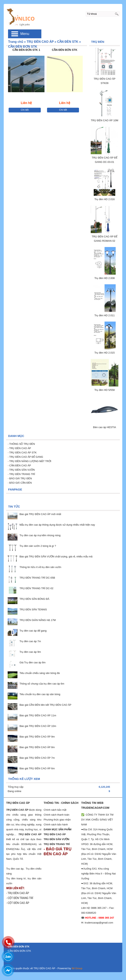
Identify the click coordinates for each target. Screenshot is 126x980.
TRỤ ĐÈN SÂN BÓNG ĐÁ (34, 599)
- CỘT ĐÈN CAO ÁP (18, 903)
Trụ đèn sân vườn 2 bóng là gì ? (38, 546)
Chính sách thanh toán (57, 815)
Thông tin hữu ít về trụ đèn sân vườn (40, 567)
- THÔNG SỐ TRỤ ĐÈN (22, 444)
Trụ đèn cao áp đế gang (33, 631)
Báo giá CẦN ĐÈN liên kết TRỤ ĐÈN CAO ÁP (45, 705)
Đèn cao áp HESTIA (105, 427)
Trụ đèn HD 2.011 (105, 315)
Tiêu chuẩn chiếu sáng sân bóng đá (39, 673)
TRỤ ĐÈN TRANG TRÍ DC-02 (36, 588)
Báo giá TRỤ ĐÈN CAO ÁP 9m (37, 737)
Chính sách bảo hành (56, 825)
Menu (25, 34)
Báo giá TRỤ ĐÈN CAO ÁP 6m (37, 768)
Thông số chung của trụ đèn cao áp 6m (42, 684)
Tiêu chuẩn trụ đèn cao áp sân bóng (40, 694)
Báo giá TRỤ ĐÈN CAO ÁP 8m (37, 747)
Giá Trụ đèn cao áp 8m (32, 662)
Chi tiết (25, 110)
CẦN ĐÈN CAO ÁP (20, 465)
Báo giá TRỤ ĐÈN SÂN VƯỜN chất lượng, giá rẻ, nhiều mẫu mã (56, 557)
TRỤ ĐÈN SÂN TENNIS (33, 609)
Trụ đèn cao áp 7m (30, 641)
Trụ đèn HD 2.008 (105, 278)
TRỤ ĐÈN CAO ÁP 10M (105, 120)
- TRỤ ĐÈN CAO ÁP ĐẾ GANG (25, 457)
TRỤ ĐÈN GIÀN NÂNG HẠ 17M (38, 620)
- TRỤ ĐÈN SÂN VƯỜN (21, 470)
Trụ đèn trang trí (16, 878)
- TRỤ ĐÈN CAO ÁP (19, 448)
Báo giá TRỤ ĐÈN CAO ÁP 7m (37, 758)
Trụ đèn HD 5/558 (105, 390)
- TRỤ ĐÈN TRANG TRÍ (21, 474)
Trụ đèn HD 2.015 (105, 353)
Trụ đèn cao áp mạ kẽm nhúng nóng (40, 535)
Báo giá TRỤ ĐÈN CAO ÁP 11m (38, 715)
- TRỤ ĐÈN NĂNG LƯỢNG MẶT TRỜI (29, 461)
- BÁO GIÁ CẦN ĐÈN (20, 483)
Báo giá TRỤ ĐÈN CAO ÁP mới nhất (40, 514)
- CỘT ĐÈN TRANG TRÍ (20, 898)
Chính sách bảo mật (55, 810)
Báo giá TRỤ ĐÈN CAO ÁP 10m (38, 726)
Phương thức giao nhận (57, 820)
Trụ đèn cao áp (15, 869)
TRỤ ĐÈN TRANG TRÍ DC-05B (37, 578)
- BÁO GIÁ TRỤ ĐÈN (20, 478)
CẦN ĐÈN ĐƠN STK (65, 50)
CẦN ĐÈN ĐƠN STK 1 (26, 50)
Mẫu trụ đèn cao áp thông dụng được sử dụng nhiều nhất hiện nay (57, 525)
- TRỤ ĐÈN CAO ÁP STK (22, 453)
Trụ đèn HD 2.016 (105, 199)
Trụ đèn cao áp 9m (30, 652)
